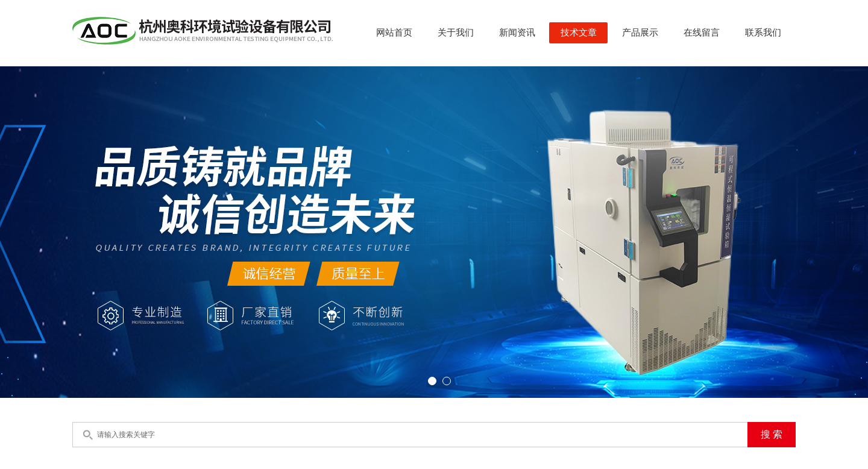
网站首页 (394, 33)
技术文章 (579, 33)
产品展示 (640, 33)
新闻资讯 (517, 33)
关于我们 (456, 33)
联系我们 (763, 33)
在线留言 (702, 33)
